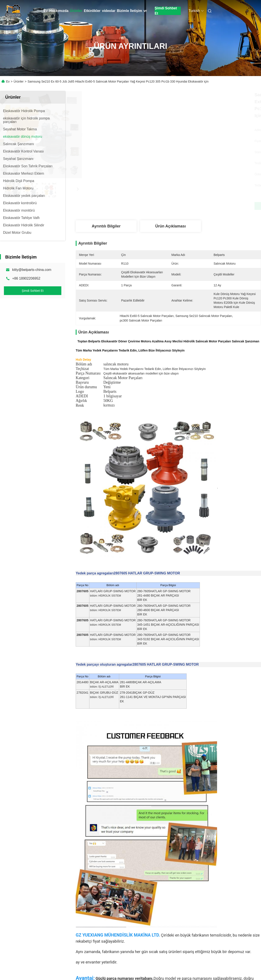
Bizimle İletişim (129, 11)
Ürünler (76, 11)
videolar (109, 11)
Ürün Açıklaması (171, 226)
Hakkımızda (59, 11)
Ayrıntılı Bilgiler (106, 226)
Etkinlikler (92, 11)
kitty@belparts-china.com (32, 270)
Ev (46, 11)
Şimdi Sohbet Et (166, 11)
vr (145, 11)
